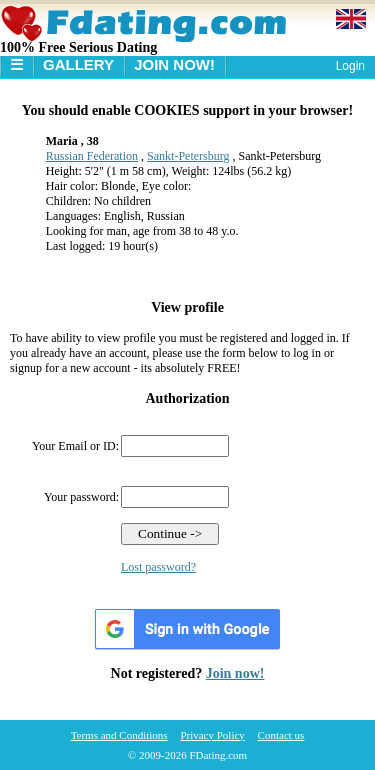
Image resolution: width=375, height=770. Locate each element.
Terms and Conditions (119, 735)
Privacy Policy (212, 735)
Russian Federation (92, 156)
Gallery (78, 64)
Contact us (281, 735)
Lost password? (158, 567)
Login (350, 66)
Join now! (235, 673)
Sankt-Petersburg (188, 156)
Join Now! (174, 64)
